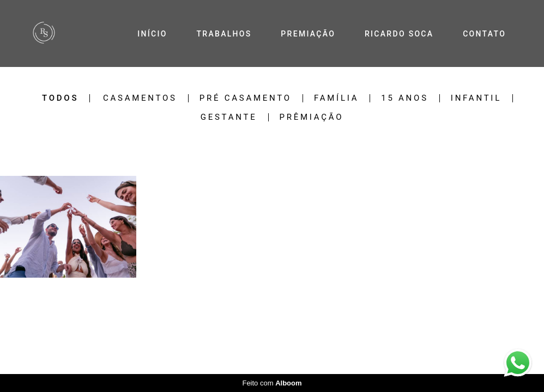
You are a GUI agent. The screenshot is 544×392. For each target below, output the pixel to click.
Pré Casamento (246, 98)
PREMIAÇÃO (308, 34)
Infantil (476, 98)
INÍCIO (152, 34)
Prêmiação (312, 117)
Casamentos (140, 98)
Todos (60, 98)
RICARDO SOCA (399, 34)
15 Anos (405, 98)
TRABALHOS (224, 34)
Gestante (229, 117)
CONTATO (484, 34)
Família (336, 98)
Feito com (272, 383)
